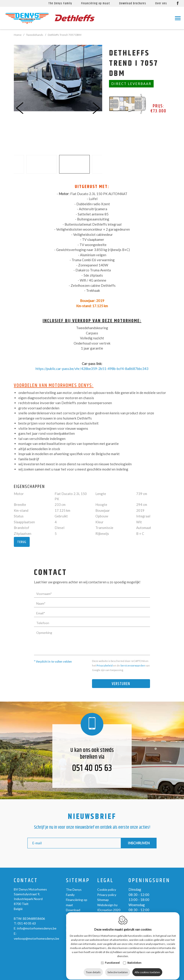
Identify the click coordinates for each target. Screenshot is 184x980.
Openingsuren (149, 881)
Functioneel (112, 975)
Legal (105, 881)
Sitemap (78, 881)
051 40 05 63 (92, 768)
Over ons (73, 920)
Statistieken (134, 975)
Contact (26, 881)
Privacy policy (107, 895)
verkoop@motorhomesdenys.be (36, 938)
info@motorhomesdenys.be (37, 928)
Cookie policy (107, 889)
